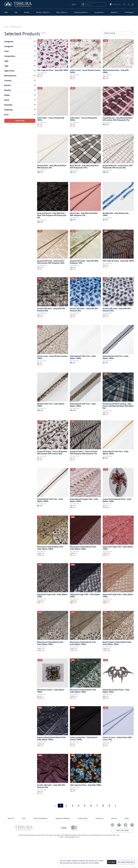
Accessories (99, 12)
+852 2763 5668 (122, 830)
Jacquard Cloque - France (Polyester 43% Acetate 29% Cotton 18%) (52, 453)
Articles (114, 818)
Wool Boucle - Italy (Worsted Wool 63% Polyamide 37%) (84, 167)
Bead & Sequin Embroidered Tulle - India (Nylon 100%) (117, 643)
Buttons (114, 12)
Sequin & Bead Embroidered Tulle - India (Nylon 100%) (52, 738)
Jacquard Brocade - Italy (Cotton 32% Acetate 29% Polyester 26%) (51, 262)
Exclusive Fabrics (80, 12)
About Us (11, 818)
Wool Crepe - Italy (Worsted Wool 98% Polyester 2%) (84, 214)
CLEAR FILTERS (20, 121)
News (127, 818)
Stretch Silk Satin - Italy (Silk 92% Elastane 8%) (51, 310)
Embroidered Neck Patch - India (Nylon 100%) (116, 691)
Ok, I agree (112, 862)
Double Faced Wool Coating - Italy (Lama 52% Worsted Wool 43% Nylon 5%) (118, 406)
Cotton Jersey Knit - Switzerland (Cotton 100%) (83, 738)
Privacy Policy (83, 818)
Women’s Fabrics (42, 12)
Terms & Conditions (40, 818)
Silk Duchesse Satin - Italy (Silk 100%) (116, 71)
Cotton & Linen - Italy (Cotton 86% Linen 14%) (117, 738)
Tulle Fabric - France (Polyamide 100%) (51, 119)
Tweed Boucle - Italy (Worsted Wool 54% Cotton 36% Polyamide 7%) (118, 119)
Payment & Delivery (63, 818)
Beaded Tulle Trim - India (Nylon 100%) (51, 405)
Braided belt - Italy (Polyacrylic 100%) (116, 214)
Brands (27, 12)
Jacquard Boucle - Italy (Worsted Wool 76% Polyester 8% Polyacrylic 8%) (52, 215)
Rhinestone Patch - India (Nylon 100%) (51, 691)
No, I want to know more (126, 862)
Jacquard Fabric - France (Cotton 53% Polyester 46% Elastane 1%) (84, 453)
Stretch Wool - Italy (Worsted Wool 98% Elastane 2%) (52, 167)
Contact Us (115, 4)
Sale (16, 12)
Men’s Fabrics (61, 12)
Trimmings (129, 12)
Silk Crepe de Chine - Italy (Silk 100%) (53, 70)
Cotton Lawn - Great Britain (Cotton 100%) (85, 71)
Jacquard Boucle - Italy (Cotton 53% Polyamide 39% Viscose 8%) (118, 167)
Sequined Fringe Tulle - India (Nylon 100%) (118, 548)
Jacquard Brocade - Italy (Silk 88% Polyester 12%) (84, 262)
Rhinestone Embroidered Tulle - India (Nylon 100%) (51, 548)
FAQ (24, 818)
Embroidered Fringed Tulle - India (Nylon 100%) (84, 500)
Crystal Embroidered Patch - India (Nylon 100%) (117, 500)
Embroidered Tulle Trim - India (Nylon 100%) (83, 357)
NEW (6, 12)
